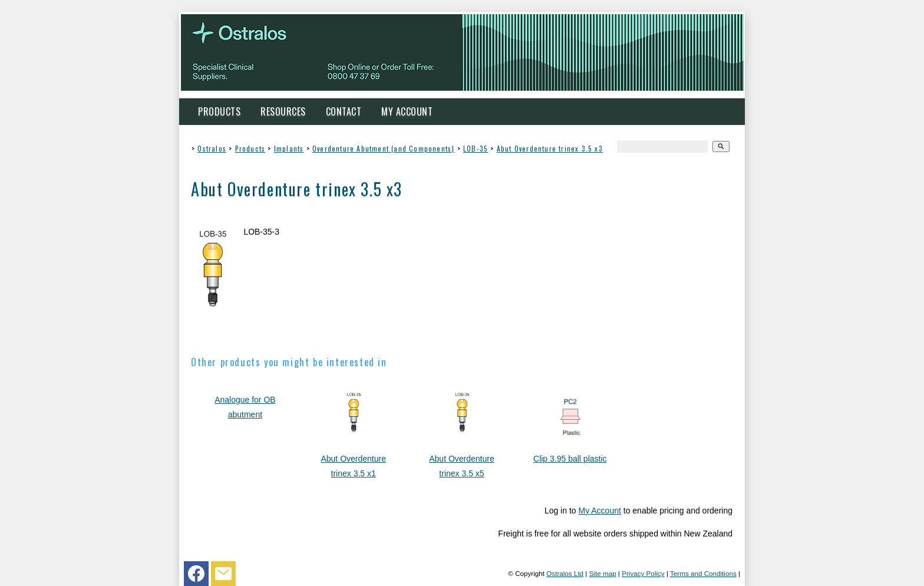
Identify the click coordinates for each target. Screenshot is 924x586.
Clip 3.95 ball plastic (570, 459)
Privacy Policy (643, 573)
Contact (344, 111)
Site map (603, 573)
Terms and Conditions (703, 573)
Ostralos (212, 148)
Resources (283, 111)
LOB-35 (476, 148)
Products (219, 111)
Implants (289, 148)
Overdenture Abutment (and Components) (383, 148)
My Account (407, 111)
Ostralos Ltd (565, 573)
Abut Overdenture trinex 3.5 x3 (550, 148)
